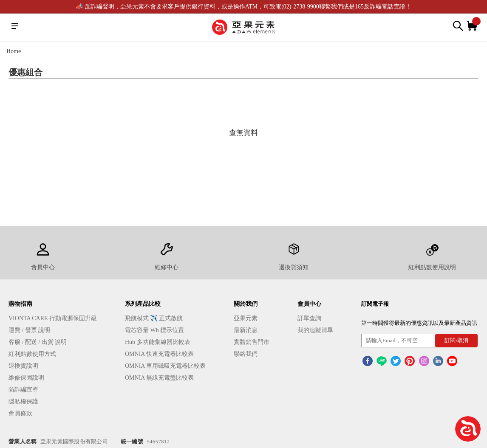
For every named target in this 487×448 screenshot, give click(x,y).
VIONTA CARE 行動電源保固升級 (53, 318)
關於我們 (246, 304)
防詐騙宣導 (23, 390)
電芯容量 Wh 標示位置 (154, 330)
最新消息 (246, 330)
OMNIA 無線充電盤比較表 (159, 378)
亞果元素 (246, 318)
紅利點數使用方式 (32, 354)
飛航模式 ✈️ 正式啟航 (154, 318)
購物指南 (20, 304)
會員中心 (309, 304)
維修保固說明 (26, 378)
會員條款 (20, 413)
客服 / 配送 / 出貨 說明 (38, 342)
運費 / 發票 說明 (29, 330)
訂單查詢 (309, 318)
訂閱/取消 (456, 340)
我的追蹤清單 (315, 330)
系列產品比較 (143, 304)
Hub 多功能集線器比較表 (158, 342)
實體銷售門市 (252, 342)
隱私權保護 (23, 402)
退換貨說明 (23, 366)
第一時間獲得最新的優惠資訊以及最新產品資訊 (419, 323)
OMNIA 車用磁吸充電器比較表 (165, 366)
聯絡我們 (246, 354)
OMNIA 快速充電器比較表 (159, 354)
